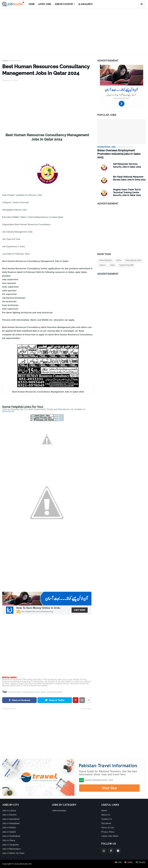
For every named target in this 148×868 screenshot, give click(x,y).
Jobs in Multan (9, 828)
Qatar (43, 692)
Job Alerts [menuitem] (85, 4)
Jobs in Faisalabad (11, 823)
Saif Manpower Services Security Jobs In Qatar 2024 (127, 162)
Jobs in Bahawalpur (11, 849)
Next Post (86, 709)
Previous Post (10, 709)
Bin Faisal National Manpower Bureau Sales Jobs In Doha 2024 (129, 174)
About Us (106, 815)
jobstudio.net (8, 411)
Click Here (58, 415)
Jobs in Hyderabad (11, 836)
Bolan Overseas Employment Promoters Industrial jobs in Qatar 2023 (121, 152)
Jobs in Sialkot (9, 832)
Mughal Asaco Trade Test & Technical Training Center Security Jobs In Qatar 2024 (127, 189)
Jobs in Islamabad (11, 819)
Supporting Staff (55, 692)
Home (5, 61)
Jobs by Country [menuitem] (64, 4)
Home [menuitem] (32, 4)
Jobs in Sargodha (10, 845)
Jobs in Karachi (9, 815)
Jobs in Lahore (9, 811)
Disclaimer (106, 823)
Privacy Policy (108, 832)
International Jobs (31, 692)
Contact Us (107, 819)
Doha (119, 256)
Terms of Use (108, 828)
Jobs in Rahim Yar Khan (13, 853)
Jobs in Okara (9, 840)
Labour (102, 261)
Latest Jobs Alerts (110, 836)
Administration (16, 61)
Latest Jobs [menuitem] (45, 4)
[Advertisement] (74, 31)
